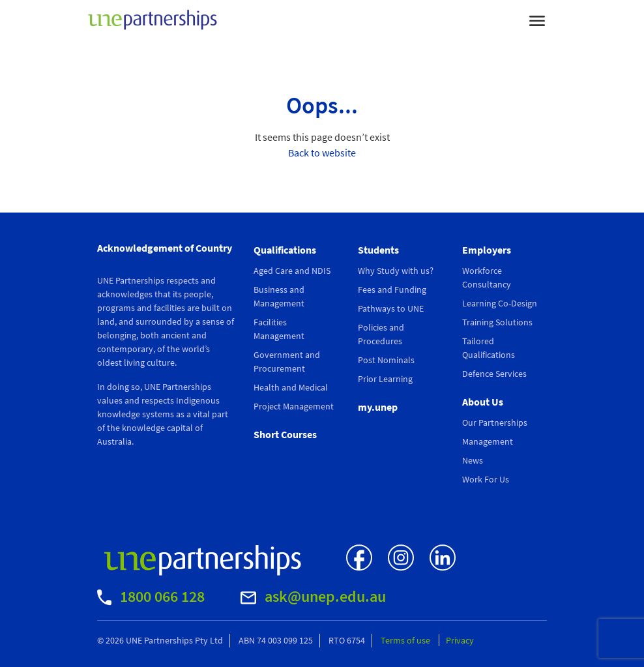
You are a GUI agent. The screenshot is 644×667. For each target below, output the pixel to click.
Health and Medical (291, 387)
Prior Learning (385, 379)
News (473, 460)
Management (488, 441)
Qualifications (285, 250)
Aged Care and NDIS (292, 271)
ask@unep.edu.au (313, 596)
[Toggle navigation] (537, 20)
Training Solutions (497, 322)
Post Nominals (386, 360)
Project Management (294, 406)
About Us (483, 402)
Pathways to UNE (391, 308)
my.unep (378, 407)
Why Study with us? (396, 271)
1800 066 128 (151, 596)
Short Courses (285, 434)
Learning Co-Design (500, 303)
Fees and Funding (392, 289)
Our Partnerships (495, 422)
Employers (487, 250)
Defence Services (494, 374)
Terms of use (406, 640)
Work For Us (486, 479)
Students (378, 250)
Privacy (460, 640)
